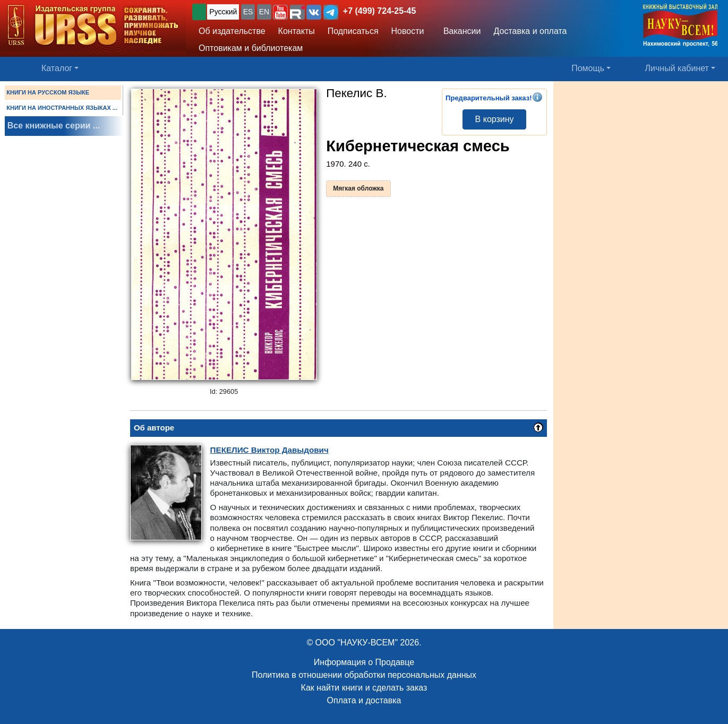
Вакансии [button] (459, 31)
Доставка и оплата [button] (530, 31)
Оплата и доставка (364, 700)
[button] (280, 12)
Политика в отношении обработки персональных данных (364, 675)
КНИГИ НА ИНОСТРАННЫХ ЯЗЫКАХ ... (62, 108)
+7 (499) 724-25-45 (379, 11)
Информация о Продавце (364, 662)
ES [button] (248, 12)
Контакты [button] (297, 31)
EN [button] (264, 12)
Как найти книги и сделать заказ (364, 688)
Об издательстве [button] (232, 31)
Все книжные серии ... (54, 126)
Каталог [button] (57, 68)
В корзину (495, 119)
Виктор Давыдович (269, 450)
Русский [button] (223, 12)
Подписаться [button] (353, 31)
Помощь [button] (588, 68)
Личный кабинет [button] (677, 68)
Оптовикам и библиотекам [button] (251, 48)
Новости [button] (408, 31)
